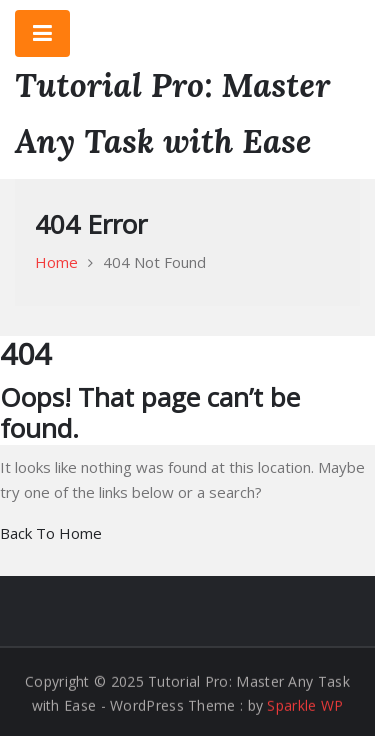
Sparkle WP (305, 705)
